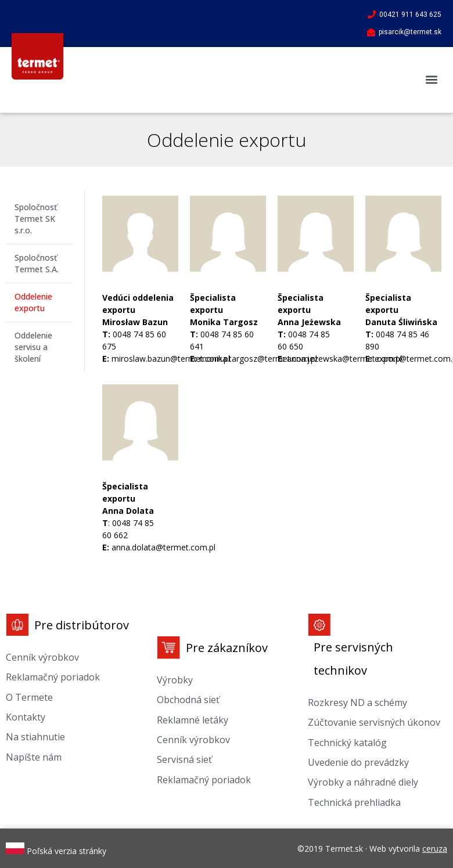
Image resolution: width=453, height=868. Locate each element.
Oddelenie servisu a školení (33, 347)
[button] (432, 80)
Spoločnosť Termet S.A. (37, 263)
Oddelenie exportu (33, 302)
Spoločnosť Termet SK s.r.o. (36, 219)
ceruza (435, 849)
